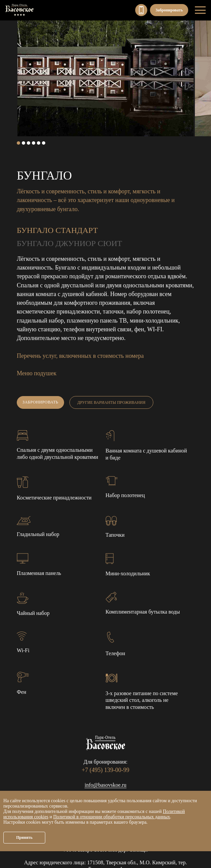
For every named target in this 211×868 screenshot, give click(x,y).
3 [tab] (29, 143)
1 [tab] (18, 143)
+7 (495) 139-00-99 (141, 10)
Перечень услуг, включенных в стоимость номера (80, 356)
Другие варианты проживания (112, 402)
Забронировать (169, 10)
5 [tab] (39, 143)
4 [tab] (34, 143)
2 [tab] (23, 143)
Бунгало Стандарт (57, 230)
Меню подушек (37, 373)
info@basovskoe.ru (105, 785)
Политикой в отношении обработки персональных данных (112, 817)
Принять (24, 837)
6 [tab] (44, 143)
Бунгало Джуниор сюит (69, 243)
